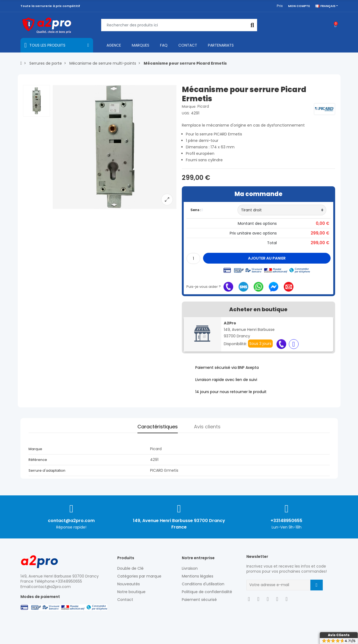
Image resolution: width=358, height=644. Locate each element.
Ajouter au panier (267, 258)
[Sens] (282, 210)
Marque (35, 449)
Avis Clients (339, 635)
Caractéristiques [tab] (158, 427)
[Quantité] (193, 258)
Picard (203, 106)
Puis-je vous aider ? (204, 287)
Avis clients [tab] (207, 427)
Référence (38, 460)
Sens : (197, 210)
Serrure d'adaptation (47, 470)
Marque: (189, 106)
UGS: (186, 113)
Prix (280, 6)
